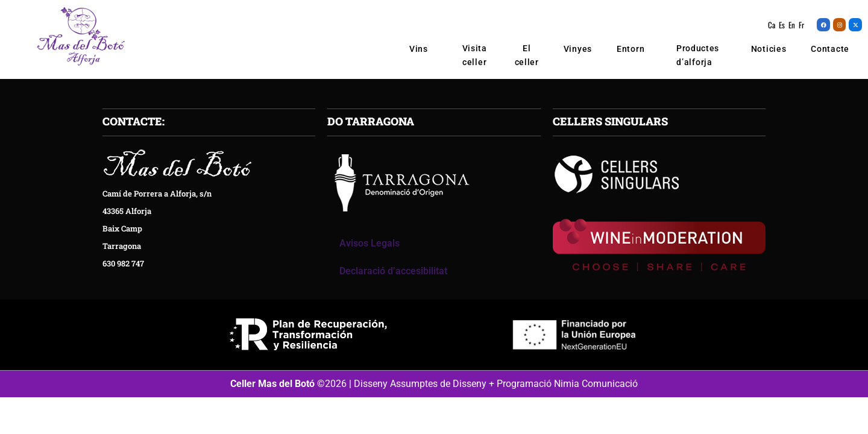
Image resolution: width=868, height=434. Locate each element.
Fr (801, 25)
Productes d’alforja (698, 56)
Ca (772, 25)
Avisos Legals (370, 246)
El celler (527, 55)
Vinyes (578, 49)
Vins (422, 49)
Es (782, 25)
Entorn (631, 49)
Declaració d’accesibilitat (393, 273)
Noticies (769, 49)
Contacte (830, 49)
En (792, 25)
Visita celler (475, 55)
